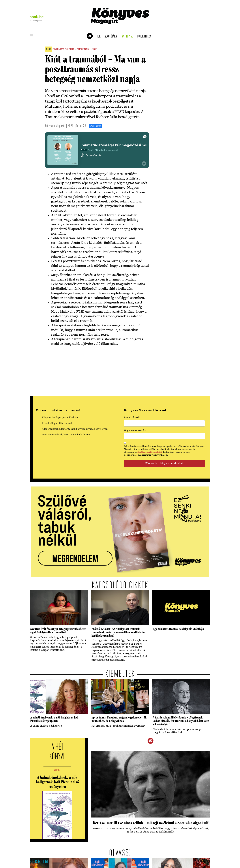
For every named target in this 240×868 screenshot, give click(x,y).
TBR (100, 36)
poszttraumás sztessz (74, 50)
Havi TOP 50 (128, 36)
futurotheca (145, 36)
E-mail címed (132, 418)
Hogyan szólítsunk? (135, 431)
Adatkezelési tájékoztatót (150, 452)
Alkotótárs (112, 36)
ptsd (62, 50)
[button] (31, 36)
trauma (57, 50)
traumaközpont (91, 50)
